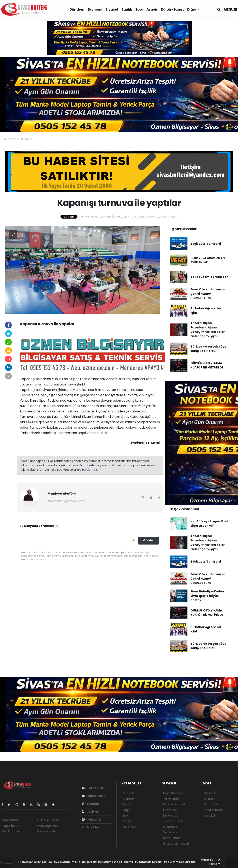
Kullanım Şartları (48, 820)
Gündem (77, 9)
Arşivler (90, 812)
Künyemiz (92, 819)
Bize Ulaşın (92, 827)
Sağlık (127, 9)
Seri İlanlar (170, 832)
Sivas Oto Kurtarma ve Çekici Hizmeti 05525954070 (208, 294)
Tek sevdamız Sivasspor (209, 277)
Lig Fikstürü (171, 816)
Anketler (210, 799)
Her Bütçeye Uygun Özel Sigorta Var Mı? (209, 523)
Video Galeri (94, 796)
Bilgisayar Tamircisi (205, 244)
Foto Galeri (93, 788)
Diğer (192, 9)
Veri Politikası (11, 831)
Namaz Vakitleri (174, 804)
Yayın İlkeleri (10, 826)
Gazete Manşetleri (176, 844)
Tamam (215, 862)
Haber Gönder (47, 831)
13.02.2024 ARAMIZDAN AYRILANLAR (207, 260)
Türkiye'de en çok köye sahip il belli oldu (208, 349)
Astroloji (209, 816)
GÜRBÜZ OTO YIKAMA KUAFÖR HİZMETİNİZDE (207, 365)
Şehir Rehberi (172, 838)
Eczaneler (170, 810)
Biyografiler (212, 804)
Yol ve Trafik (172, 799)
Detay (207, 860)
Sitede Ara (211, 793)
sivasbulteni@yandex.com (66, 501)
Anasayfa (10, 139)
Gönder (149, 540)
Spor (139, 9)
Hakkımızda (10, 820)
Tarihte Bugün (173, 821)
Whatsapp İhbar (48, 826)
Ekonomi (95, 9)
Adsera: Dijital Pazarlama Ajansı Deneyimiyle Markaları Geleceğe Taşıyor (208, 330)
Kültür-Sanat (172, 9)
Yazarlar (90, 804)
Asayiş (152, 9)
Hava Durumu (173, 793)
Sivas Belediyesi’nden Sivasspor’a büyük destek (207, 596)
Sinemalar (170, 827)
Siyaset (112, 9)
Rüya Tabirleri (213, 810)
